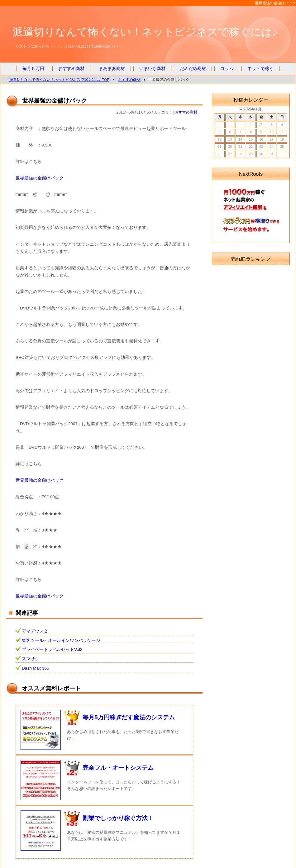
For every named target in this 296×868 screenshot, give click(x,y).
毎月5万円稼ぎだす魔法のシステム (129, 717)
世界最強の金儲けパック (40, 178)
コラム (227, 69)
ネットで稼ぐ (260, 69)
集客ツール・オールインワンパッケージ (61, 641)
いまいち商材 (152, 69)
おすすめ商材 (71, 69)
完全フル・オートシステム (118, 768)
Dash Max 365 (36, 668)
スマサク (31, 659)
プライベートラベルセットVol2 (52, 650)
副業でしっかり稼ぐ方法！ (118, 818)
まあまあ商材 (112, 69)
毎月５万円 (33, 69)
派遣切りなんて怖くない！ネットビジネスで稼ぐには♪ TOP (59, 79)
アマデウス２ (35, 631)
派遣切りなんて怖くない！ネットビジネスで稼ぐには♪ (145, 32)
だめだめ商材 (193, 69)
